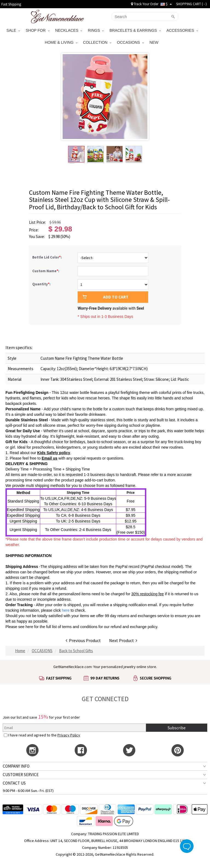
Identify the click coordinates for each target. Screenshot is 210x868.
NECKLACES (69, 30)
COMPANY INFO (16, 766)
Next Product (123, 640)
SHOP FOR (38, 30)
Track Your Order (145, 4)
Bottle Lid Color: (47, 257)
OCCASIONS (130, 42)
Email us (49, 458)
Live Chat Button (187, 846)
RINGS (96, 30)
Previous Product (83, 640)
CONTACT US (14, 783)
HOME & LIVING (61, 42)
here (29, 627)
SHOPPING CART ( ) (191, 4)
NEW (155, 42)
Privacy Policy (69, 735)
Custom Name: (46, 271)
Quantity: (41, 284)
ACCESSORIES (182, 30)
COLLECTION (97, 42)
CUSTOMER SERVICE (21, 775)
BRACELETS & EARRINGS (135, 30)
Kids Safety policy (54, 453)
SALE (13, 30)
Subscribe (177, 728)
